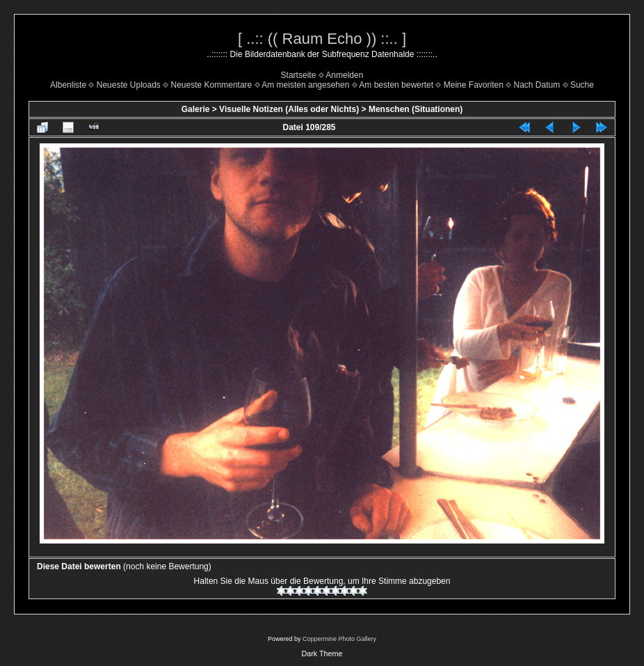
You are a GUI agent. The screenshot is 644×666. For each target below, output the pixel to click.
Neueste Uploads (129, 85)
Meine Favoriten (474, 85)
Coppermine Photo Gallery (339, 639)
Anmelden (344, 75)
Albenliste (68, 85)
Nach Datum (537, 85)
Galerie (196, 109)
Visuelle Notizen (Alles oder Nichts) (289, 109)
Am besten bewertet (396, 85)
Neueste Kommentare (212, 85)
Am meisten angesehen (305, 85)
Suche (582, 85)
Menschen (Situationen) (416, 109)
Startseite (299, 75)
